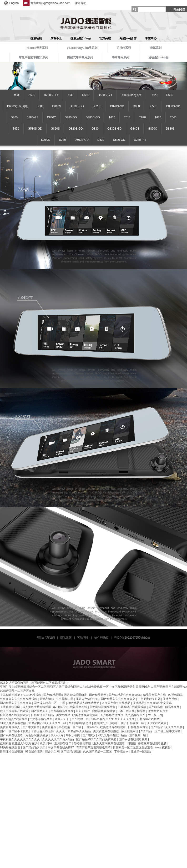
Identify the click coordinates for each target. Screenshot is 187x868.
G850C (152, 129)
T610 (127, 117)
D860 (14, 117)
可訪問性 (83, 638)
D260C (46, 140)
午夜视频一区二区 (70, 727)
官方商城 (105, 38)
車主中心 (151, 38)
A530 (32, 95)
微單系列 (156, 48)
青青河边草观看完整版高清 (94, 747)
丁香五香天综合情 (43, 731)
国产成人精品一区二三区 (50, 703)
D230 (70, 95)
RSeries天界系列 (37, 48)
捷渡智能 (36, 38)
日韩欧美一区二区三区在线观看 (133, 747)
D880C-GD (93, 117)
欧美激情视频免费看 (85, 715)
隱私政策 (66, 638)
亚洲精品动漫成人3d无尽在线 (19, 743)
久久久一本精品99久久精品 (74, 731)
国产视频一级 (138, 735)
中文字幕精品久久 (41, 719)
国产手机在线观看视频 (134, 739)
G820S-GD (76, 129)
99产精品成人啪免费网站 (84, 703)
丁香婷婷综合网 (10, 707)
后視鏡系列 (124, 48)
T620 (143, 117)
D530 (101, 140)
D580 (86, 95)
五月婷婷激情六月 (112, 715)
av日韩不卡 (61, 707)
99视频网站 (175, 695)
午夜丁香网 (73, 735)
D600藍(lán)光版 (131, 95)
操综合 (142, 711)
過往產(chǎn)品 (158, 57)
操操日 (115, 723)
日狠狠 (132, 743)
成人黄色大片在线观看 (37, 707)
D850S (153, 106)
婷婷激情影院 (83, 743)
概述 (17, 95)
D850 (136, 106)
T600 (112, 117)
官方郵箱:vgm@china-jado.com (47, 3)
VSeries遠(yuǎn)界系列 (82, 48)
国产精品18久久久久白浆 (167, 727)
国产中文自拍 (31, 727)
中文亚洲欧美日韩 (149, 699)
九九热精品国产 (136, 715)
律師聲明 (81, 3)
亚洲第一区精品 (141, 752)
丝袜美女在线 (79, 707)
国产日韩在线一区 (133, 723)
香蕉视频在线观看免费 (153, 743)
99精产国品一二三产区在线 (17, 691)
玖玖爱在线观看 (157, 723)
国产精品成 (156, 707)
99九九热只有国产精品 (113, 735)
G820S (55, 129)
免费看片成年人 (10, 727)
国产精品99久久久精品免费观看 (97, 739)
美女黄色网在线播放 (106, 731)
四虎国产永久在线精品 (116, 703)
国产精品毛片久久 (34, 747)
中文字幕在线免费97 (61, 747)
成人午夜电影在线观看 (15, 711)
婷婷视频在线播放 (104, 711)
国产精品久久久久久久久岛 (119, 699)
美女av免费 (63, 715)
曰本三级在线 (126, 711)
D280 (62, 140)
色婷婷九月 (101, 723)
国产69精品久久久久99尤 (125, 695)
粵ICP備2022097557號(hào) (132, 638)
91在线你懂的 (34, 752)
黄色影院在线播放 (37, 735)
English (11, 3)
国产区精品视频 (71, 752)
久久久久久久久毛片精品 (58, 739)
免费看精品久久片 (62, 711)
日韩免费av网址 (138, 727)
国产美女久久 (40, 711)
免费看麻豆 (49, 727)
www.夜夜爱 (163, 747)
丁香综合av (122, 752)
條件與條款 (101, 638)
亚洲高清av (47, 699)
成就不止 (56, 38)
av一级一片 (155, 715)
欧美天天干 (62, 719)
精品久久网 (173, 707)
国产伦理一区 (80, 719)
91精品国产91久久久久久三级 (48, 723)
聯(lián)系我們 (46, 638)
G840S (135, 129)
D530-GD (119, 140)
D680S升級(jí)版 (18, 106)
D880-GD (71, 117)
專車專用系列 (121, 57)
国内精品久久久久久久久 (16, 703)
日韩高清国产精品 (43, 715)
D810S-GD (77, 106)
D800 (40, 106)
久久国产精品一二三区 (98, 752)
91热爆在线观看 (11, 747)
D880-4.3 (32, 117)
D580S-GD (105, 95)
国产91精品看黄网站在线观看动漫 (65, 695)
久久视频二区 (65, 699)
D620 (154, 95)
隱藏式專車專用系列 (80, 57)
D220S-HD (51, 95)
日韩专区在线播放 (149, 719)
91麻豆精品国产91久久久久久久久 (113, 719)
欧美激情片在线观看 (113, 727)
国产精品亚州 (98, 695)
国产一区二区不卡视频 (15, 731)
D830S (170, 129)
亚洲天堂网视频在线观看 (109, 743)
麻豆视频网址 (130, 731)
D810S (57, 106)
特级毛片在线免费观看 (15, 715)
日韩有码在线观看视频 (132, 707)
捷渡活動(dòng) (81, 38)
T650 (16, 129)
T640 (173, 117)
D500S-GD (82, 140)
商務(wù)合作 (128, 38)
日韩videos (91, 727)
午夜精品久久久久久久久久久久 (20, 739)
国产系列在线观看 (12, 735)
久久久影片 (83, 711)
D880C (51, 117)
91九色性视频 (33, 695)
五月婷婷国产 (63, 743)
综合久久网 (52, 752)
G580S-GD (35, 129)
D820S (97, 106)
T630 (158, 117)
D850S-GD (173, 106)
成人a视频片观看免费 (14, 719)
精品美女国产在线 (155, 695)
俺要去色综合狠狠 (88, 699)
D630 (170, 95)
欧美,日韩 (46, 743)
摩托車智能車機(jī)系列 (33, 57)
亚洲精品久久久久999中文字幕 (153, 703)
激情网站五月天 (158, 711)
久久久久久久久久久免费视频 (19, 699)
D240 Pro (140, 140)
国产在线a (89, 735)
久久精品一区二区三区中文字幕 (161, 731)
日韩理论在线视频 (12, 752)
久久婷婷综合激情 (80, 723)
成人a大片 (57, 735)
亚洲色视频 (170, 699)
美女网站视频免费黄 (103, 707)
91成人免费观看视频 (13, 723)
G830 (95, 129)
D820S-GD (117, 106)
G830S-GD (114, 129)
